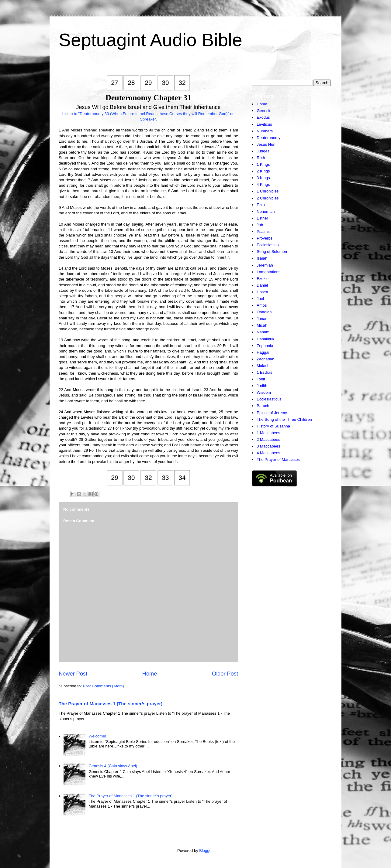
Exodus (263, 117)
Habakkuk (265, 339)
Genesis (264, 111)
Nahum (263, 332)
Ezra (261, 205)
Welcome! (97, 736)
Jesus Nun (266, 144)
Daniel (262, 285)
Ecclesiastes (268, 245)
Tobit (261, 379)
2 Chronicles (268, 198)
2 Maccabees (268, 439)
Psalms (263, 231)
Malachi (263, 366)
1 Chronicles (268, 191)
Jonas (262, 319)
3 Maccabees (268, 446)
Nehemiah (266, 211)
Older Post (225, 674)
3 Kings (263, 178)
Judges (263, 151)
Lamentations (268, 272)
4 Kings (263, 184)
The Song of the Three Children (284, 419)
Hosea (262, 292)
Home (150, 674)
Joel (260, 299)
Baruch (263, 406)
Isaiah (262, 258)
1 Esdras (264, 372)
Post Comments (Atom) (104, 686)
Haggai (263, 352)
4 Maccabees (268, 453)
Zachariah (265, 359)
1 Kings (263, 164)
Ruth (261, 158)
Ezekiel (263, 279)
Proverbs (265, 238)
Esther (262, 218)
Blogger (206, 851)
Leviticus (264, 124)
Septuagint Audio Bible (151, 40)
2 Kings (263, 171)
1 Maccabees (268, 433)
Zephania (265, 346)
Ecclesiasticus (269, 399)
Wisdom (264, 392)
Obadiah (264, 312)
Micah (262, 325)
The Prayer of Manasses (278, 460)
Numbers (265, 131)
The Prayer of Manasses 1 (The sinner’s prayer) (111, 704)
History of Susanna (273, 426)
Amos (262, 305)
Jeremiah (265, 265)
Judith (262, 386)
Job (260, 225)
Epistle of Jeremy (272, 413)
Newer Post (73, 674)
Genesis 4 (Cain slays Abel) (113, 766)
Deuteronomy (268, 138)
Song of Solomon (272, 252)
